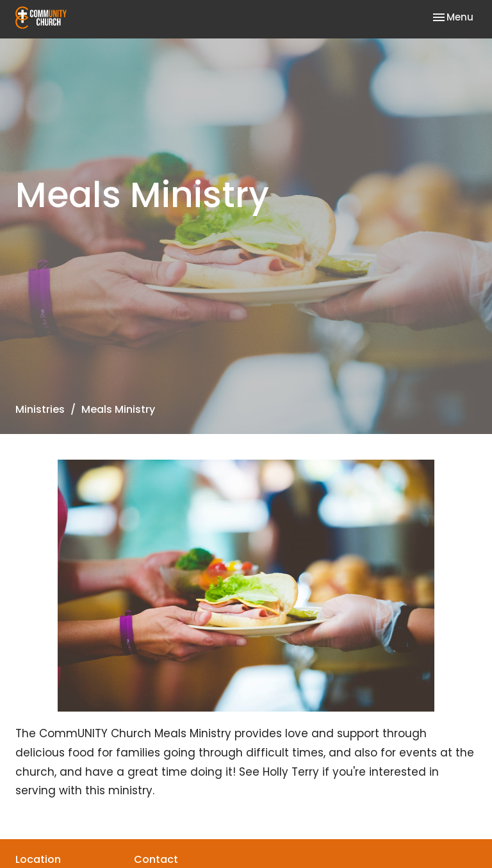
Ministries (40, 409)
